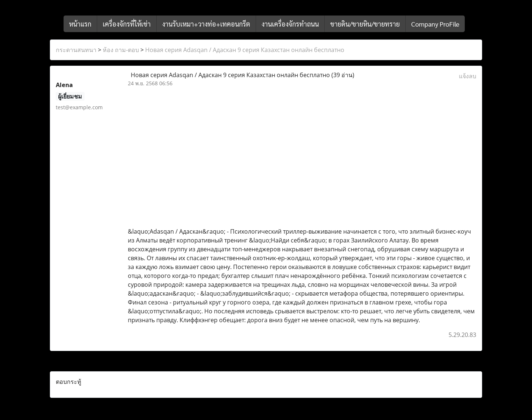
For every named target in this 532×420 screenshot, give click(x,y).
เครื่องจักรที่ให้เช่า (127, 24)
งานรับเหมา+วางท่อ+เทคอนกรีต (206, 24)
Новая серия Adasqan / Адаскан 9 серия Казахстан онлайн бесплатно (245, 50)
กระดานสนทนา (76, 50)
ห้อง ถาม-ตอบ (121, 50)
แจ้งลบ (468, 76)
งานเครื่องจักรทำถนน (290, 24)
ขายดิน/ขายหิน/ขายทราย (365, 24)
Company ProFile (435, 24)
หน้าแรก (80, 24)
